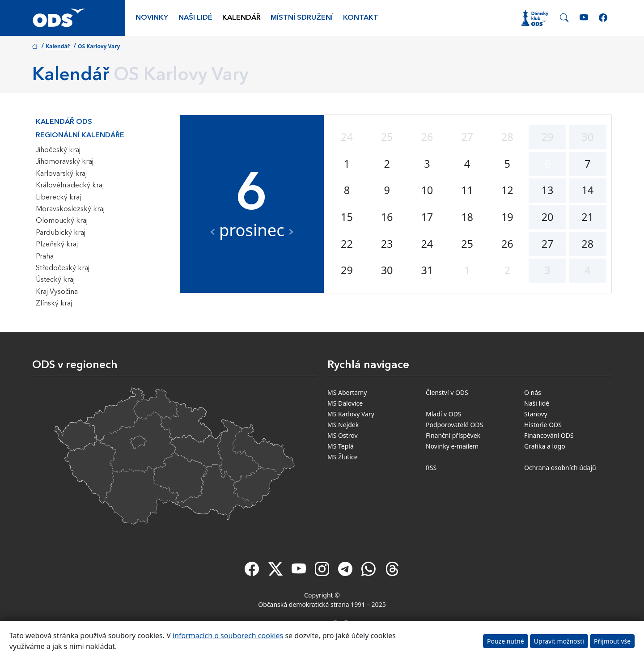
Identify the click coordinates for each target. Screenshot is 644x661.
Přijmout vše (612, 641)
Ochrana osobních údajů (560, 468)
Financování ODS (549, 435)
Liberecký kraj (58, 198)
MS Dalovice (345, 403)
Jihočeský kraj (58, 150)
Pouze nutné (506, 641)
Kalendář (241, 18)
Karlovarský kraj (61, 174)
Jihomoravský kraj (65, 162)
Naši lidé (195, 18)
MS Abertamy (347, 392)
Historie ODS (543, 425)
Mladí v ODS (444, 414)
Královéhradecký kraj (70, 186)
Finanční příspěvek (453, 435)
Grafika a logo (545, 446)
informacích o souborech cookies (228, 636)
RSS (431, 468)
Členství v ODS (447, 392)
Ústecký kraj (55, 280)
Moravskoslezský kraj (70, 209)
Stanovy (536, 414)
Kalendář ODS (64, 122)
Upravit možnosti (559, 641)
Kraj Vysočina (57, 292)
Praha (45, 257)
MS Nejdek (343, 425)
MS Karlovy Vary (351, 414)
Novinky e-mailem (452, 446)
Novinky (152, 18)
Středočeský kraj (63, 268)
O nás (533, 392)
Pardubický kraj (61, 233)
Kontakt (361, 18)
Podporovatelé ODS (454, 425)
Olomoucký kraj (62, 221)
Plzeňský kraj (57, 245)
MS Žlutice (343, 457)
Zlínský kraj (54, 304)
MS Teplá (341, 446)
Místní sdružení (302, 18)
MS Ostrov (343, 435)
